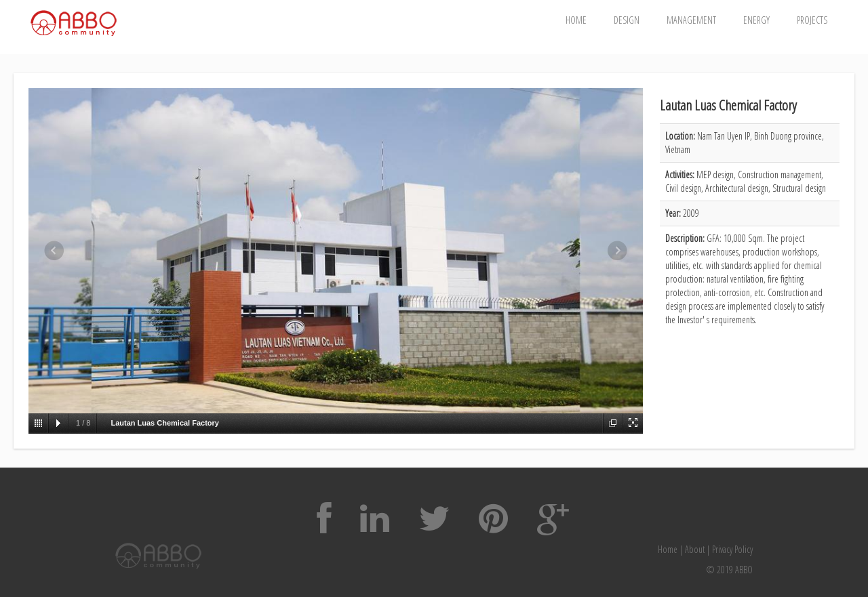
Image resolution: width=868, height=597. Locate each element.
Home (576, 20)
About (695, 549)
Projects (812, 20)
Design (627, 20)
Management (691, 20)
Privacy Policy (732, 549)
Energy (756, 20)
